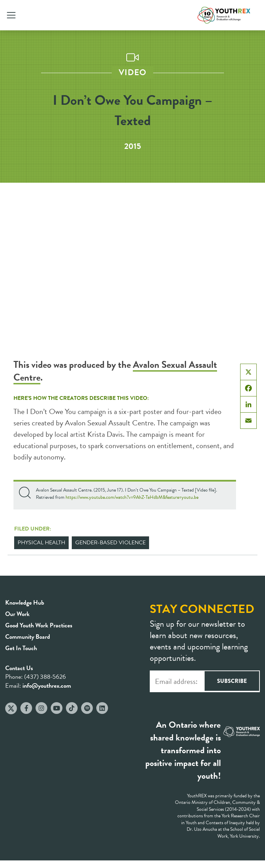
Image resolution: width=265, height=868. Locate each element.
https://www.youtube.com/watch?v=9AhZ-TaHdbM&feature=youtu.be (132, 497)
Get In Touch (21, 648)
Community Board (28, 637)
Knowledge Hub (25, 602)
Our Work (17, 614)
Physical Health (41, 543)
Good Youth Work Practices (39, 625)
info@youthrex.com (47, 685)
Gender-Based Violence (110, 543)
